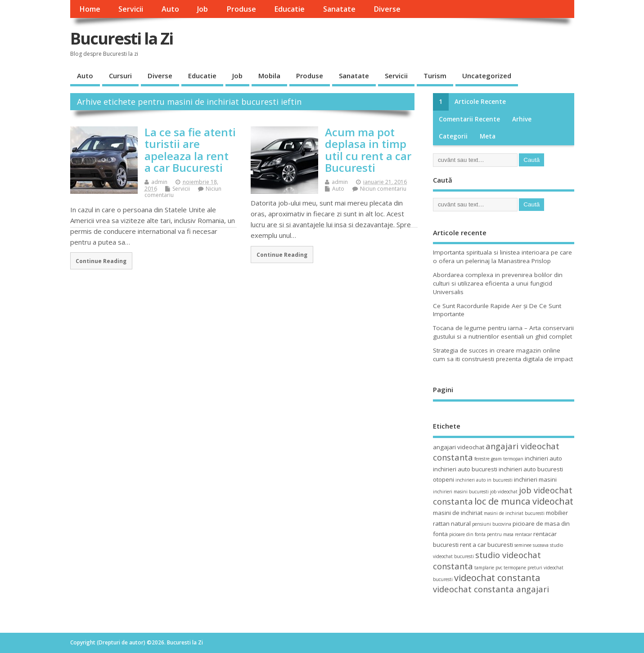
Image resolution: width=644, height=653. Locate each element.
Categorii (453, 136)
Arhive (522, 119)
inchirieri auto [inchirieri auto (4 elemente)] (543, 458)
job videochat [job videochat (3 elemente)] (504, 492)
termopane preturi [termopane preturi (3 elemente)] (523, 568)
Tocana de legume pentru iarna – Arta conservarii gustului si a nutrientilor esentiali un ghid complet (503, 332)
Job (203, 9)
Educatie (289, 9)
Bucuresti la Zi (122, 38)
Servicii (131, 9)
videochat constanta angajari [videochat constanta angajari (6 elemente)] (491, 589)
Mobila (269, 76)
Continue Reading (101, 261)
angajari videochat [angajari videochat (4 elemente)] (459, 447)
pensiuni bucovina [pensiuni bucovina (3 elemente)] (492, 524)
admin (159, 182)
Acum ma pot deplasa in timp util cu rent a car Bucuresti (368, 150)
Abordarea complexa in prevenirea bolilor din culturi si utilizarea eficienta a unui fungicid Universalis (498, 283)
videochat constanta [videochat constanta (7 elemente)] (497, 578)
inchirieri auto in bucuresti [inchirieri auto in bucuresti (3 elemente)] (484, 480)
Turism (435, 76)
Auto (170, 9)
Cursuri (120, 76)
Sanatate (339, 9)
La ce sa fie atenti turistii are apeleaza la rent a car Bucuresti (190, 150)
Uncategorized (487, 76)
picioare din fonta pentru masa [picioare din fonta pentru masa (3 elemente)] (481, 534)
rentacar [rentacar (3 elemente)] (523, 534)
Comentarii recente (469, 119)
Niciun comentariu (383, 189)
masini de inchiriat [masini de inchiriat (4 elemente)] (458, 513)
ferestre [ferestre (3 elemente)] (482, 459)
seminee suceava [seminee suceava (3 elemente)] (531, 545)
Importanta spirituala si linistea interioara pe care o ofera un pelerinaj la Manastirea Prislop (502, 257)
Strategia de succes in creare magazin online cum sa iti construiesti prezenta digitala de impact (503, 355)
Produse (241, 9)
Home (90, 9)
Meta (488, 136)
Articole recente (480, 102)
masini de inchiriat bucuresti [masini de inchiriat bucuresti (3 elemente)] (514, 513)
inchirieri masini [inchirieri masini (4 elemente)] (535, 479)
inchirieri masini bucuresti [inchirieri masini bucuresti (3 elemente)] (461, 492)
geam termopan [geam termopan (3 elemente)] (507, 459)
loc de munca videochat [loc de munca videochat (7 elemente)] (524, 501)
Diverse (387, 9)
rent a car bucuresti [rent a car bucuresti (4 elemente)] (486, 545)
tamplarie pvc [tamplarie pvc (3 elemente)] (488, 568)
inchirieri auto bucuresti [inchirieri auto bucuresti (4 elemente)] (465, 469)
